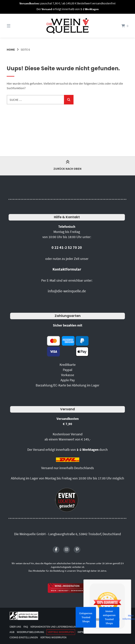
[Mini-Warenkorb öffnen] (120, 26)
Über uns (15, 627)
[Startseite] (68, 26)
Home (11, 49)
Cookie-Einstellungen (24, 637)
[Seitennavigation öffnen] (15, 26)
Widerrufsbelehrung (30, 632)
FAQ (26, 627)
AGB (12, 632)
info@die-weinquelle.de (67, 291)
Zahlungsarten (68, 316)
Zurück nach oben (67, 166)
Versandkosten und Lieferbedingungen (56, 627)
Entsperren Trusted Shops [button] (86, 617)
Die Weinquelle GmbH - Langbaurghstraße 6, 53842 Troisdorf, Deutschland (67, 534)
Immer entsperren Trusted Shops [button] (109, 617)
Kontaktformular (67, 269)
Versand (67, 409)
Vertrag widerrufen (61, 632)
